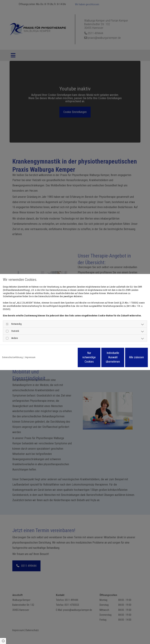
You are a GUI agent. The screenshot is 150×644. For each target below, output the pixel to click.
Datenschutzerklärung (12, 357)
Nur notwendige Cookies (62, 357)
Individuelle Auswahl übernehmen (97, 357)
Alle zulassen (131, 357)
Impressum (30, 357)
